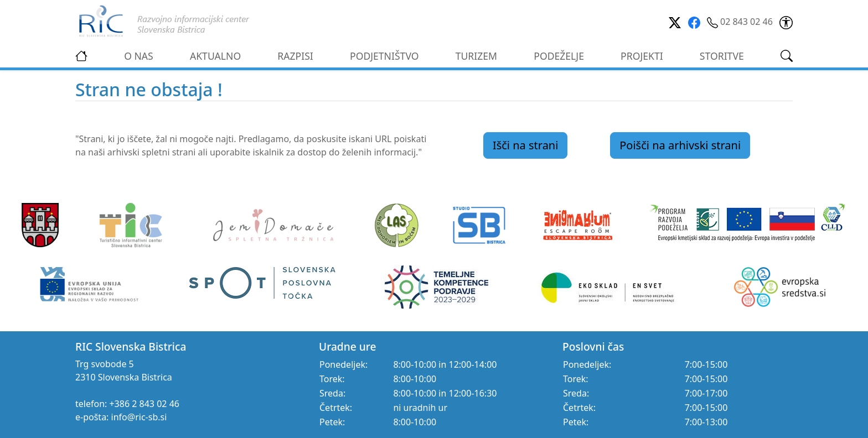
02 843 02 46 (741, 22)
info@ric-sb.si (139, 417)
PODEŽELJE (559, 56)
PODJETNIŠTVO (384, 56)
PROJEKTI (642, 56)
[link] (786, 22)
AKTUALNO (215, 56)
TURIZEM (476, 56)
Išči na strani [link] (526, 145)
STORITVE (722, 56)
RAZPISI (295, 56)
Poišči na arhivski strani (680, 145)
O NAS (139, 56)
